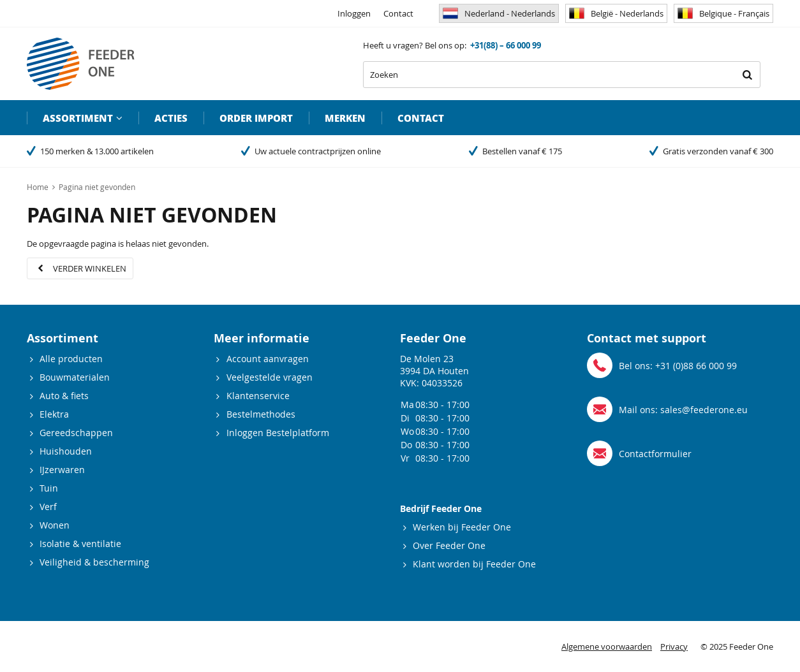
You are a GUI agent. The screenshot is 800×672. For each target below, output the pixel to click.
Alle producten (71, 359)
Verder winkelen (90, 268)
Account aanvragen (268, 359)
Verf (48, 507)
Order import (256, 118)
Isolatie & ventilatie (80, 544)
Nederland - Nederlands (499, 13)
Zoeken (747, 75)
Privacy (674, 646)
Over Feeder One (449, 545)
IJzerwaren (62, 470)
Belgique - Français (723, 13)
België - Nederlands (616, 13)
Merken (345, 118)
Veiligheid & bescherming (94, 562)
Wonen (55, 525)
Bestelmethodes (261, 414)
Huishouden (66, 451)
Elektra (54, 414)
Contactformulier (655, 454)
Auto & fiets (64, 396)
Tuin (49, 488)
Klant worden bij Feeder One (474, 564)
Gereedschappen (76, 433)
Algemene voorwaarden (607, 646)
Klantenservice (258, 396)
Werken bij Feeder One (462, 527)
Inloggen (354, 13)
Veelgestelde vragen (270, 377)
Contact (398, 13)
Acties (171, 118)
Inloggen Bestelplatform (278, 433)
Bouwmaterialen (75, 377)
